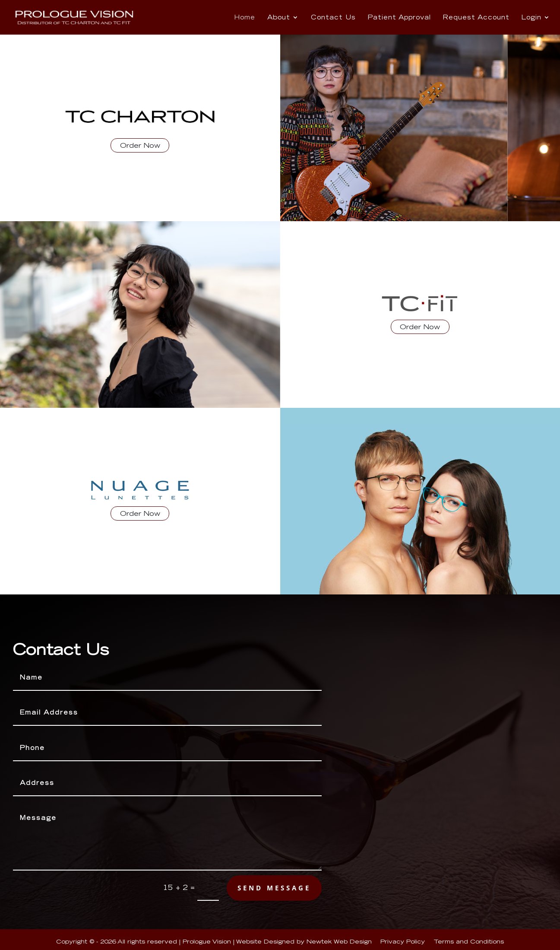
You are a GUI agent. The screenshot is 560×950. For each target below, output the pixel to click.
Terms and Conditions (469, 941)
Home (245, 18)
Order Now (140, 145)
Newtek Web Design (339, 941)
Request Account (476, 18)
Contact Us (333, 18)
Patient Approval (399, 18)
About (279, 18)
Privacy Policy (403, 941)
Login (532, 18)
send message (274, 888)
